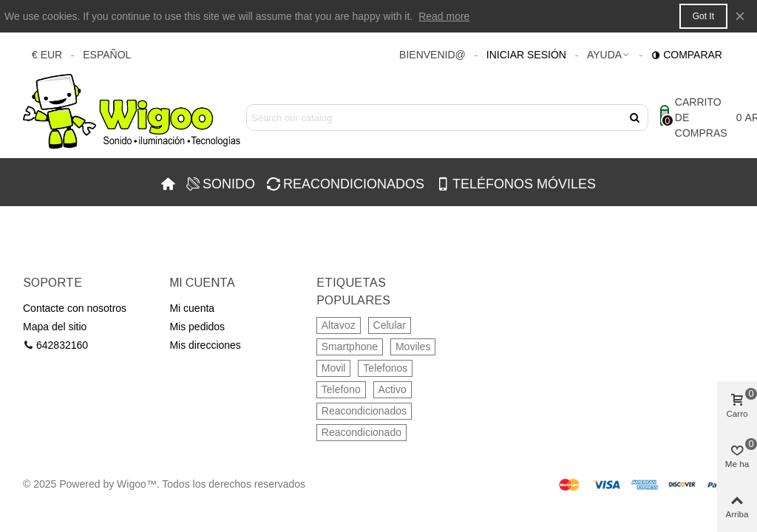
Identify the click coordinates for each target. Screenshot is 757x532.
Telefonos (385, 368)
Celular (390, 325)
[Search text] (435, 117)
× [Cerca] (740, 16)
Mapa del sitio (55, 327)
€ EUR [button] (47, 55)
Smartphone (350, 347)
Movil (334, 368)
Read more (444, 16)
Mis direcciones (205, 345)
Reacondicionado (361, 432)
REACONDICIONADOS (346, 184)
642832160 (55, 345)
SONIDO (221, 184)
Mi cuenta (192, 308)
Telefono (341, 389)
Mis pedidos (197, 327)
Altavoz (339, 325)
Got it (703, 16)
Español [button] (107, 55)
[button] (609, 55)
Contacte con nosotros (75, 308)
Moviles (413, 347)
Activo (393, 389)
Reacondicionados (364, 411)
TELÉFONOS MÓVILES (516, 184)
